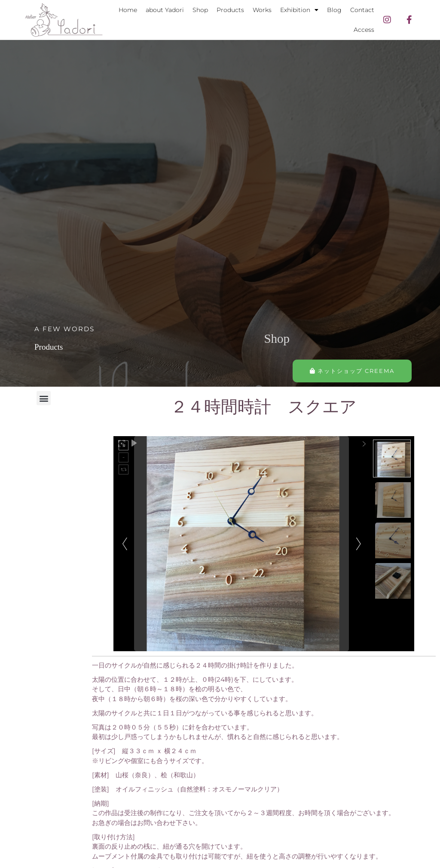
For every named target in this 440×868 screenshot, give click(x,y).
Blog (334, 10)
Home (128, 10)
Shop (200, 10)
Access (364, 30)
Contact (362, 10)
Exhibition (299, 10)
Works (262, 10)
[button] (44, 398)
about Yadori (165, 10)
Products (230, 10)
